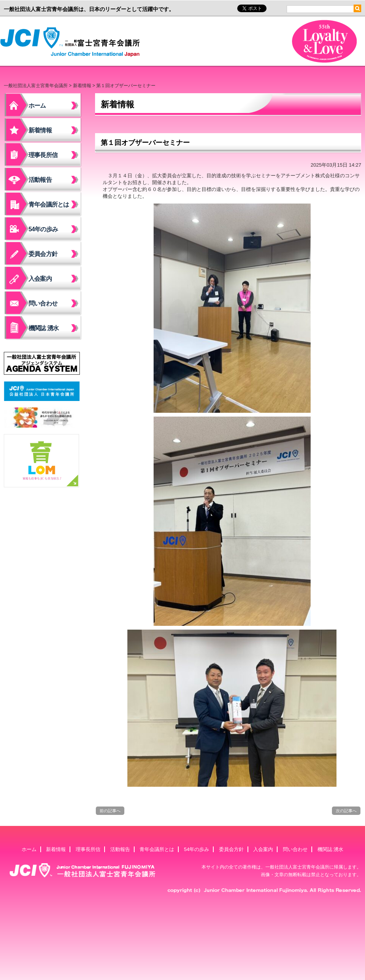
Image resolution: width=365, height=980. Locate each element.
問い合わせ (43, 303)
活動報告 (40, 180)
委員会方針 (43, 254)
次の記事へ (346, 811)
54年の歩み (43, 229)
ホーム (37, 106)
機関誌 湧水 (44, 328)
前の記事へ (110, 811)
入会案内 (40, 279)
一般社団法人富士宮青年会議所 (72, 42)
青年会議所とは (49, 204)
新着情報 (82, 86)
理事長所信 (43, 155)
